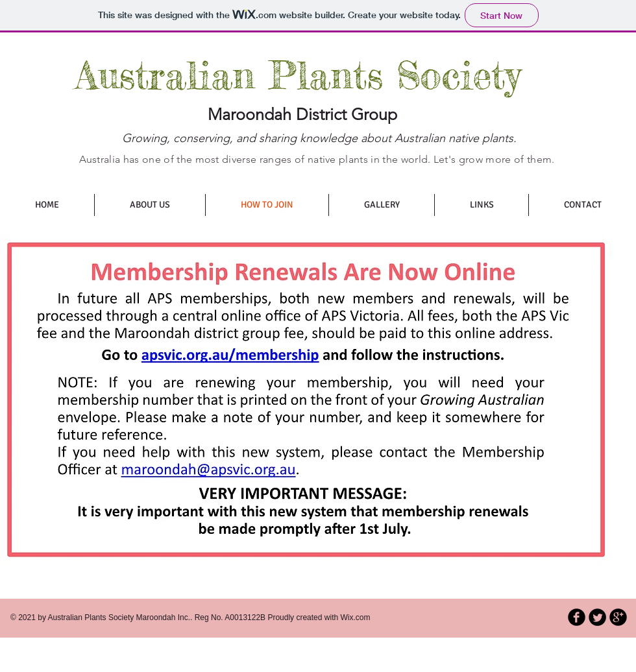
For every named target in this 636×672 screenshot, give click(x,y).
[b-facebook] (577, 617)
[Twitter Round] (597, 617)
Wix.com (356, 618)
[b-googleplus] (618, 617)
